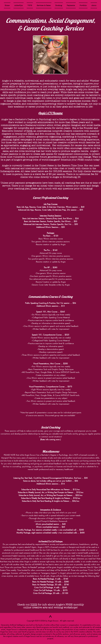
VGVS (29, 131)
